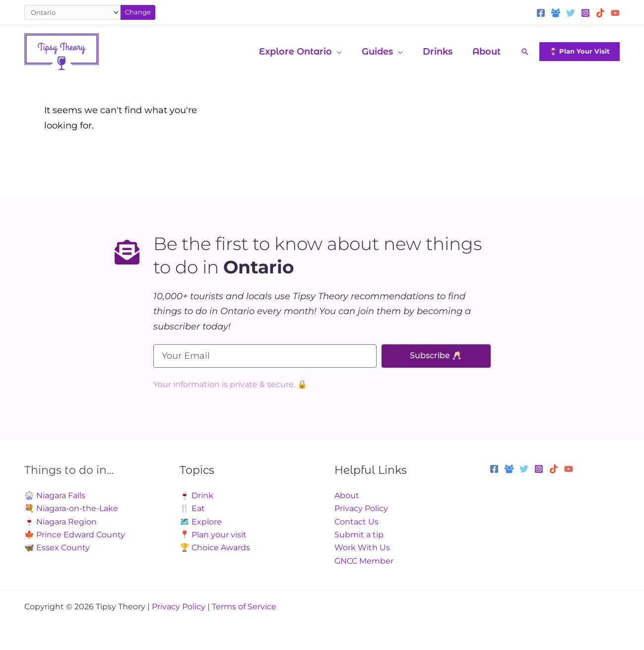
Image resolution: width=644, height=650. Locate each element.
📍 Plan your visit (213, 535)
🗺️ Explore (201, 522)
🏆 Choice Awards (215, 548)
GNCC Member (364, 561)
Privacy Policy (361, 508)
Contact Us (356, 522)
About (347, 495)
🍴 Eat (192, 508)
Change (138, 12)
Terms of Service (244, 607)
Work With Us (362, 548)
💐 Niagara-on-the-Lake (71, 508)
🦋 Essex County (57, 548)
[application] (344, 52)
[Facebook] (541, 13)
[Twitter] (571, 13)
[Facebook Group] (556, 13)
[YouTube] (615, 13)
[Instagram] (585, 13)
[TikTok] (600, 13)
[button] (307, 52)
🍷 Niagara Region (61, 522)
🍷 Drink (196, 495)
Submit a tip (359, 535)
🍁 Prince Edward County (75, 535)
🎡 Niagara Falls (55, 495)
